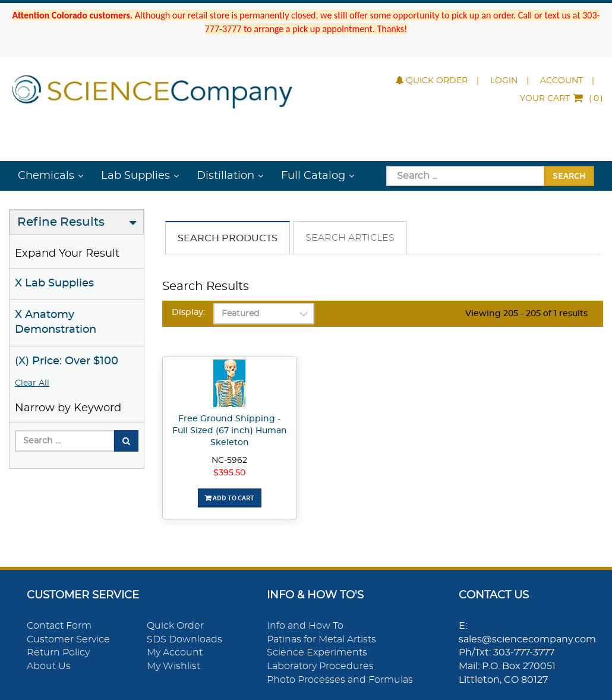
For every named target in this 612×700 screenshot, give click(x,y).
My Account (175, 652)
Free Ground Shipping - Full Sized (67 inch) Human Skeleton (230, 431)
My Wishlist (173, 666)
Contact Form (59, 626)
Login (504, 81)
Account (561, 81)
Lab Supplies (135, 176)
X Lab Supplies (54, 283)
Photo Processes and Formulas (340, 680)
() (561, 99)
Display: (188, 313)
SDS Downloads (184, 639)
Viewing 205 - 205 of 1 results (526, 314)
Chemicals (46, 176)
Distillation (225, 176)
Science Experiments (317, 652)
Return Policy (58, 652)
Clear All (32, 383)
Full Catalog (313, 176)
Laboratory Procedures (320, 666)
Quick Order (432, 81)
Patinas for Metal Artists (321, 639)
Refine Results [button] (61, 222)
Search (569, 175)
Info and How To (305, 626)
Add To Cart (230, 498)
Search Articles (350, 238)
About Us (49, 666)
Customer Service (68, 639)
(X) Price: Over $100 (67, 361)
